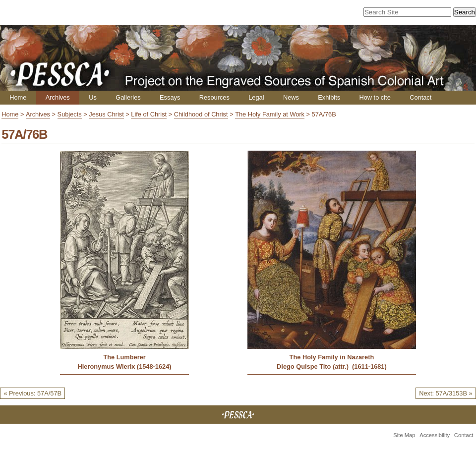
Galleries (128, 97)
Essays (170, 97)
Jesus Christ (106, 114)
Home (18, 97)
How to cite (375, 97)
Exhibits (329, 97)
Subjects (70, 114)
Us (93, 97)
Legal (256, 97)
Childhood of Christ (201, 114)
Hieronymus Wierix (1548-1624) (125, 366)
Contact (420, 97)
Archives (58, 97)
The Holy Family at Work (270, 114)
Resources (214, 97)
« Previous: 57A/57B (32, 393)
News (291, 97)
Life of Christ (149, 114)
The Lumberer (124, 357)
